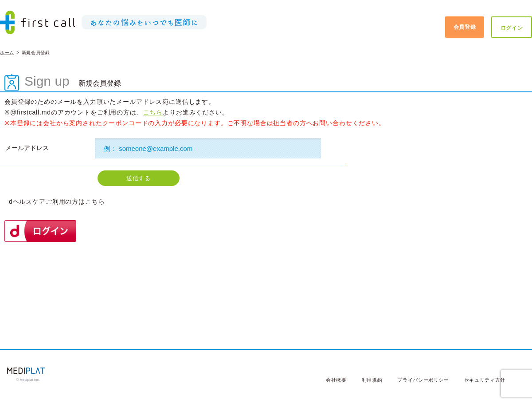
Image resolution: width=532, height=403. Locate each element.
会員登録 (465, 27)
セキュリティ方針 (485, 380)
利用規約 (372, 380)
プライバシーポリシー (423, 380)
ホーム (7, 53)
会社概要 (336, 380)
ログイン (512, 28)
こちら (153, 112)
